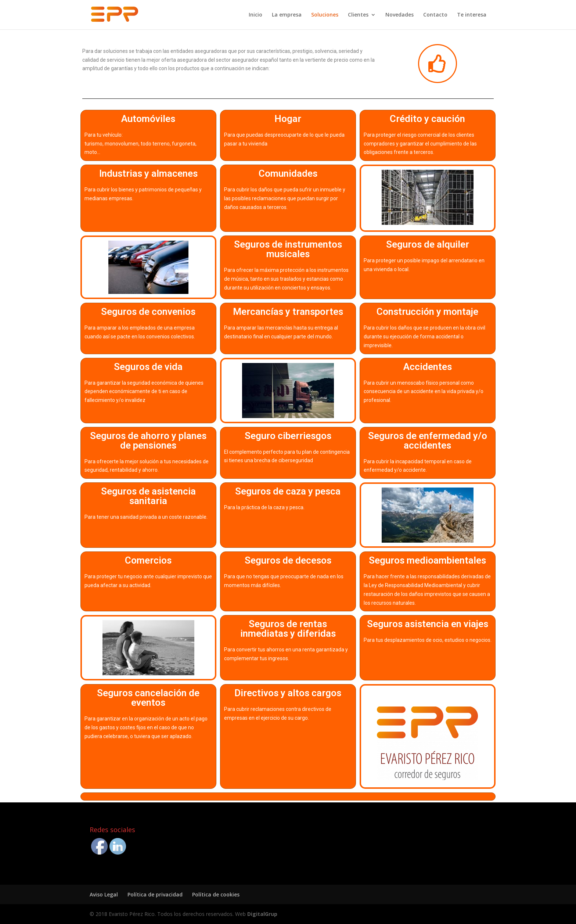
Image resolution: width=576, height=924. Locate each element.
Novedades (399, 15)
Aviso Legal (104, 894)
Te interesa (472, 15)
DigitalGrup (262, 914)
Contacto (435, 15)
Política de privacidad (155, 894)
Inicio (255, 15)
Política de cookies (216, 894)
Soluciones (325, 15)
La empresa (287, 15)
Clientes (358, 15)
